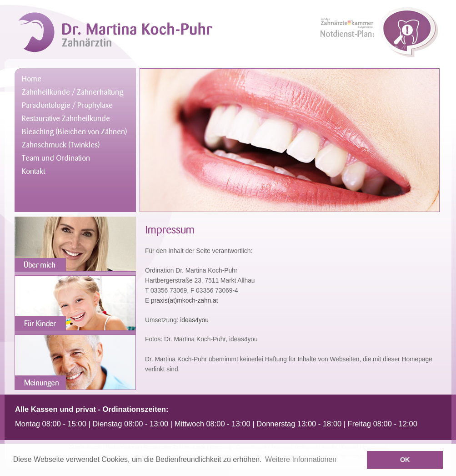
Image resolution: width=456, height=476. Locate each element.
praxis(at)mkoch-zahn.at (184, 301)
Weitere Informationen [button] (301, 459)
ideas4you (194, 320)
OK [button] (405, 460)
